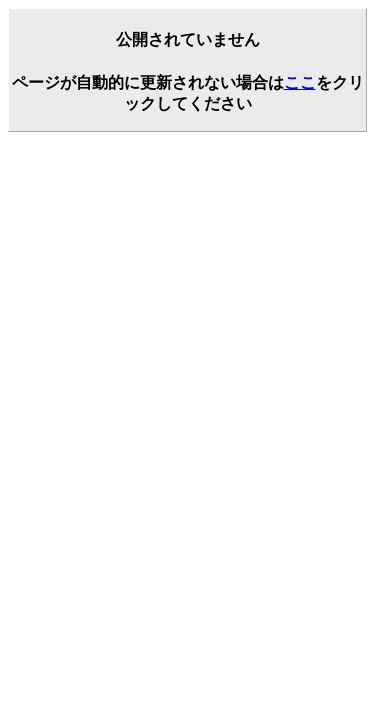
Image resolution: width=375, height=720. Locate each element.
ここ (300, 82)
